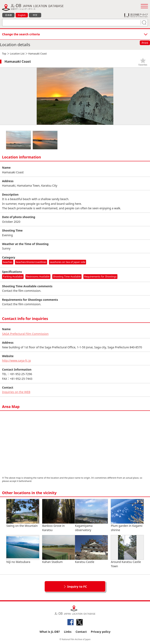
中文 (35, 15)
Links (68, 632)
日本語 (9, 15)
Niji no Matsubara (23, 549)
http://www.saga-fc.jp (16, 360)
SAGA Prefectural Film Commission (25, 334)
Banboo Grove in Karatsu (59, 515)
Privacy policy (101, 632)
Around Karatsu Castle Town (127, 552)
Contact (81, 632)
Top (4, 54)
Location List (17, 54)
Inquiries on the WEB (16, 392)
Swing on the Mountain (23, 513)
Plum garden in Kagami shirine (127, 515)
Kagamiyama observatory (91, 515)
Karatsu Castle (91, 549)
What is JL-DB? (50, 632)
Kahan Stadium (59, 549)
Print (145, 43)
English (22, 15)
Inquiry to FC (77, 586)
